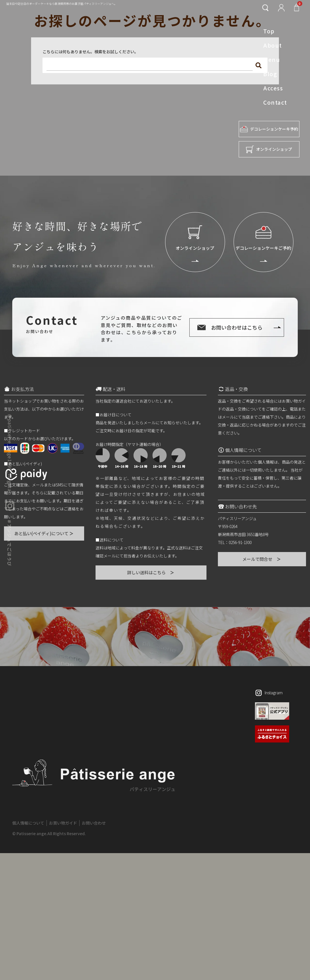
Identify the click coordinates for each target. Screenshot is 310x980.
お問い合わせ (94, 823)
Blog (270, 74)
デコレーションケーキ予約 (269, 129)
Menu (272, 60)
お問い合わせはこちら (237, 327)
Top (269, 31)
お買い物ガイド (63, 823)
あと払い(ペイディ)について (44, 533)
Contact (275, 102)
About (272, 45)
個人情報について (28, 823)
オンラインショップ (269, 149)
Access (273, 88)
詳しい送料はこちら (151, 572)
